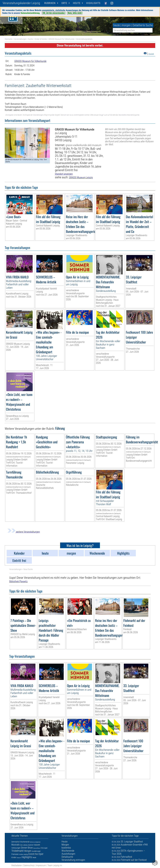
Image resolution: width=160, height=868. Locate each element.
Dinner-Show (27, 848)
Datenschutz (29, 865)
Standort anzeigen (64, 174)
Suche (31, 39)
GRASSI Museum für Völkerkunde (61, 39)
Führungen (44, 848)
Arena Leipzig (24, 854)
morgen (126, 25)
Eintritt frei (33, 854)
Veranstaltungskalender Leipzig (21, 3)
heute (117, 25)
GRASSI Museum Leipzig (81, 177)
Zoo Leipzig (24, 845)
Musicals (16, 845)
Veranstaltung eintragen (73, 860)
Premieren (15, 854)
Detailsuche (67, 857)
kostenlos (66, 848)
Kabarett (37, 845)
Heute (34, 858)
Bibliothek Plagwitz (18, 581)
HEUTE (77, 3)
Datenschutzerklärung (30, 13)
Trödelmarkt (18, 851)
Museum (19, 858)
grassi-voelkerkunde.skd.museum (84, 145)
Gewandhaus (37, 848)
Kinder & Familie (41, 39)
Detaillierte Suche (143, 25)
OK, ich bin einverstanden (54, 13)
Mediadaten (17, 865)
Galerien (31, 845)
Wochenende (25, 842)
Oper (41, 854)
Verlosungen (16, 848)
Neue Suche (28, 569)
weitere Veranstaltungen (24, 532)
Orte (64, 3)
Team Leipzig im (55, 865)
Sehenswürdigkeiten (35, 842)
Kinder (14, 857)
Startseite (8, 39)
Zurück (151, 54)
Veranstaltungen (20, 39)
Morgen (28, 851)
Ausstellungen (36, 851)
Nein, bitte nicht (75, 13)
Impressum (41, 865)
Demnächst (16, 842)
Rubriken (50, 3)
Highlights (93, 3)
